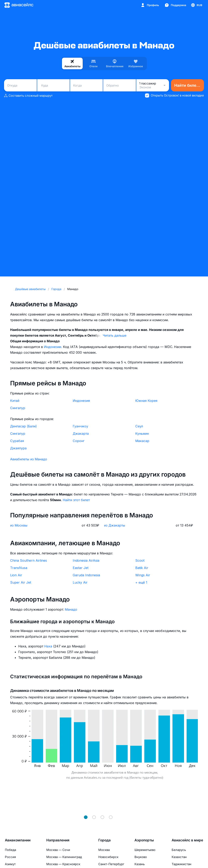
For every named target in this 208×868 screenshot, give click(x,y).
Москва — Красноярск (63, 864)
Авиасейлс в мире (187, 840)
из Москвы (19, 525)
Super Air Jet (21, 582)
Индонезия (81, 401)
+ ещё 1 (141, 582)
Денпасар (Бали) (23, 426)
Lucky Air (80, 582)
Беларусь (179, 850)
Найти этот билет (76, 500)
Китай (15, 401)
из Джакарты (115, 525)
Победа (10, 850)
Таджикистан (181, 864)
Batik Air (142, 568)
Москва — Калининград (64, 857)
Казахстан (179, 857)
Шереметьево (145, 850)
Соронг (79, 441)
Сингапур (18, 408)
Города (105, 840)
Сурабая (17, 441)
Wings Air (143, 575)
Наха (49, 646)
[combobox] (20, 85)
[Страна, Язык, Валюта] (196, 5)
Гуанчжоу (80, 426)
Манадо (71, 609)
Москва (104, 850)
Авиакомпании (18, 840)
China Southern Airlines (29, 560)
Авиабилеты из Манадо (29, 459)
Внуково (141, 857)
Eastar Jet (81, 568)
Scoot (140, 560)
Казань (140, 864)
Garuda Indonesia (86, 575)
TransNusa (19, 568)
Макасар (142, 441)
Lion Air (16, 575)
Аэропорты (144, 840)
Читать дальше (115, 335)
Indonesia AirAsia (86, 560)
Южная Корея (146, 401)
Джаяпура (18, 448)
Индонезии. (53, 347)
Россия (10, 857)
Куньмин (142, 433)
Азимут (10, 864)
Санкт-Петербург (111, 864)
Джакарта (81, 433)
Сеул (139, 426)
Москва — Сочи (58, 850)
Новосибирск (108, 857)
